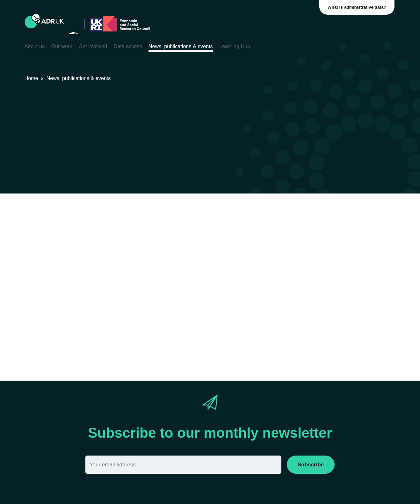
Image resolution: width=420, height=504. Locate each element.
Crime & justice (181, 228)
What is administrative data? (358, 7)
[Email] (183, 465)
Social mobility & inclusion (234, 228)
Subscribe (311, 465)
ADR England (144, 228)
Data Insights (109, 228)
